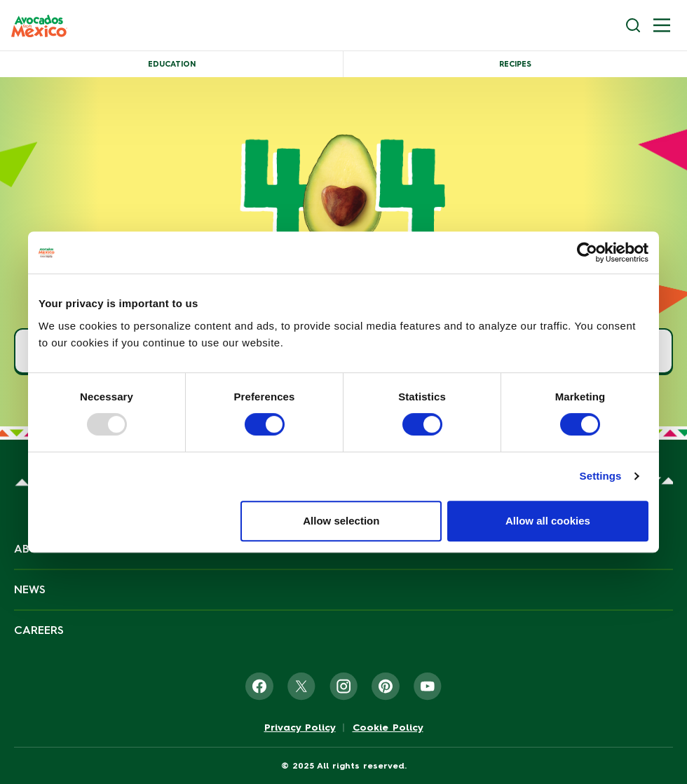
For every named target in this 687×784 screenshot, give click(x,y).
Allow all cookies (548, 521)
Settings (601, 476)
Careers (39, 630)
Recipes (515, 64)
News (30, 589)
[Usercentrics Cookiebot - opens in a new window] (587, 252)
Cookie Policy (388, 728)
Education (172, 64)
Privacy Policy (300, 728)
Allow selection (341, 521)
